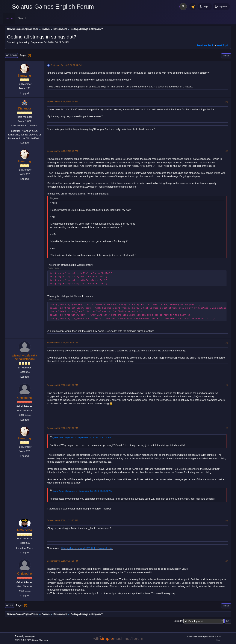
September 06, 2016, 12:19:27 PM (62, 520)
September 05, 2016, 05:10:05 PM (62, 343)
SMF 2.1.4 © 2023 (23, 640)
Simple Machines (40, 640)
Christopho (24, 398)
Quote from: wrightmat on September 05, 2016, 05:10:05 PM (82, 437)
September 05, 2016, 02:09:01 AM (62, 151)
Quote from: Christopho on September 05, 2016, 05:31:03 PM (82, 491)
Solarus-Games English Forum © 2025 (204, 636)
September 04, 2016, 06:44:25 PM (62, 101)
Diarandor (25, 108)
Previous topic (205, 45)
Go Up (10, 605)
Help (218, 640)
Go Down (11, 55)
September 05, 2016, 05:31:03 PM (62, 385)
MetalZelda (24, 530)
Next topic (223, 45)
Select (57, 268)
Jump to (178, 621)
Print (226, 56)
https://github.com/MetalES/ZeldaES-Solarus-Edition (87, 548)
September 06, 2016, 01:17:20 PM (62, 561)
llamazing (25, 76)
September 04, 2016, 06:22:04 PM (66, 65)
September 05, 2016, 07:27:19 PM (62, 428)
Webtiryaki (30, 636)
